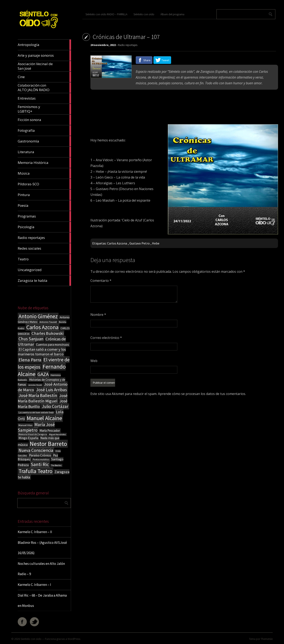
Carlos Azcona (117, 243)
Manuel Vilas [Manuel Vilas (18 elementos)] (25, 425)
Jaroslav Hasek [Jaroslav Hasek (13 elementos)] (35, 385)
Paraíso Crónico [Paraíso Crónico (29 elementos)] (40, 455)
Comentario (101, 281)
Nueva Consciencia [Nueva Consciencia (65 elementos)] (36, 450)
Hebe (156, 243)
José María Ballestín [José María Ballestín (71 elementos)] (38, 395)
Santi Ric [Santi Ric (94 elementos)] (40, 464)
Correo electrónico (106, 338)
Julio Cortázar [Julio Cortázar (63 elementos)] (55, 406)
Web (94, 361)
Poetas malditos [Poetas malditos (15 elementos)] (41, 459)
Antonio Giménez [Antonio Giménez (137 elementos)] (38, 316)
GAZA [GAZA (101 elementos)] (43, 374)
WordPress (74, 639)
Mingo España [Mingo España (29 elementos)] (28, 438)
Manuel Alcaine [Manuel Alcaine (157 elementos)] (44, 418)
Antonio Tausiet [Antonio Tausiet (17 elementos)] (48, 322)
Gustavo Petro (140, 243)
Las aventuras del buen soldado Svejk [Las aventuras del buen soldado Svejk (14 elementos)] (36, 412)
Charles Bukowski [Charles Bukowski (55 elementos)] (47, 333)
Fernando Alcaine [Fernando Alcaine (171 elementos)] (42, 370)
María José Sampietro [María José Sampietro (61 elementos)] (36, 427)
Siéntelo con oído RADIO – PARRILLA (106, 14)
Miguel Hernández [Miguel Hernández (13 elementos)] (57, 434)
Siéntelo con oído (144, 14)
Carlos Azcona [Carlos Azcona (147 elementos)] (42, 327)
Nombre (98, 315)
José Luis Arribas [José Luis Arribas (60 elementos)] (51, 390)
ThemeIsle (267, 639)
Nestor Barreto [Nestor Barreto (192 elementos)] (48, 444)
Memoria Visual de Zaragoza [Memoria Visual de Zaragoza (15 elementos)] (33, 434)
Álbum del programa (172, 14)
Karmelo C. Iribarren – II (35, 532)
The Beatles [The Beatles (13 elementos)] (56, 465)
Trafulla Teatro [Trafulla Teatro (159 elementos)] (36, 471)
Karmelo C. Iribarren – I (34, 585)
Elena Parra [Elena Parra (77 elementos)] (30, 360)
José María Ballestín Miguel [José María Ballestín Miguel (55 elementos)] (43, 398)
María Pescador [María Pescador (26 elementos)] (50, 431)
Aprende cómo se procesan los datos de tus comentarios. (202, 393)
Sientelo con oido (31, 639)
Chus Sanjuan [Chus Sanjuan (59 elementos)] (31, 339)
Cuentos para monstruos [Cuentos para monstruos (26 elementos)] (53, 345)
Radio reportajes (128, 45)
